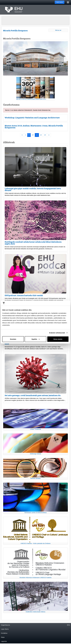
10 (33, 135)
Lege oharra (5, 629)
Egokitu (36, 339)
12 (42, 135)
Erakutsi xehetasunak (57, 333)
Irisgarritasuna (5, 625)
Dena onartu (58, 339)
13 (46, 135)
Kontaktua (4, 633)
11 (38, 135)
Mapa (3, 637)
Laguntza (4, 641)
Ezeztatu (13, 339)
